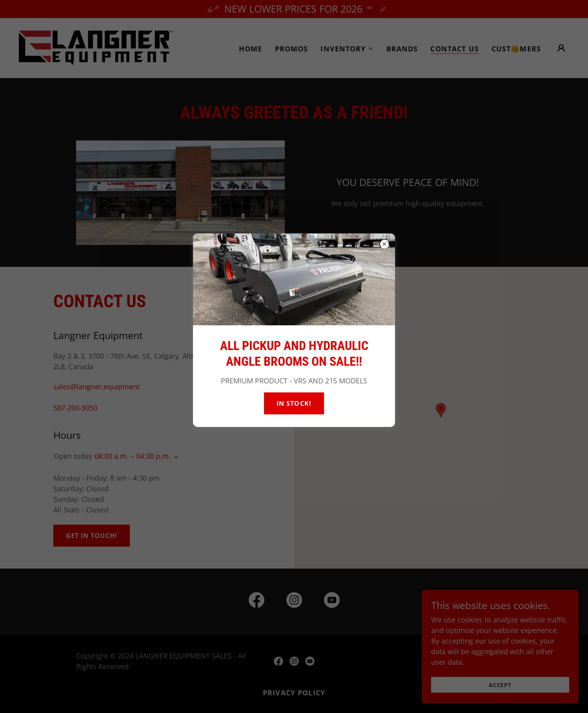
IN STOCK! (294, 403)
